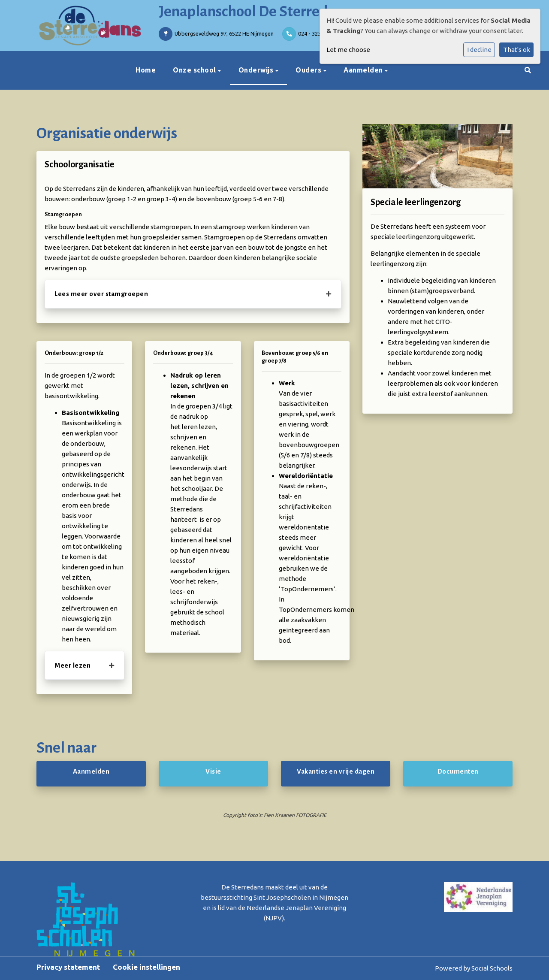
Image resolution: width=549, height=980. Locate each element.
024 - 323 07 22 (317, 33)
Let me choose (348, 50)
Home (146, 70)
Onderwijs (257, 70)
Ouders (309, 70)
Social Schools (492, 968)
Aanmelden (364, 70)
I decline (479, 50)
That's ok (517, 50)
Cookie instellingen (146, 967)
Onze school (195, 70)
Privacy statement (68, 967)
